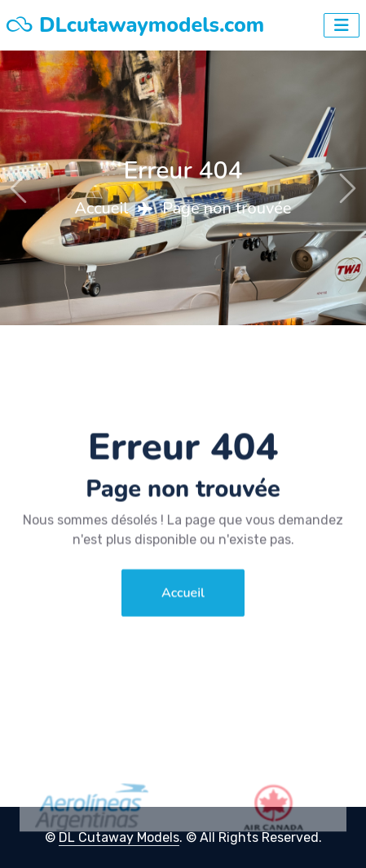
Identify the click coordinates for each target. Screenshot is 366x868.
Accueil (101, 208)
